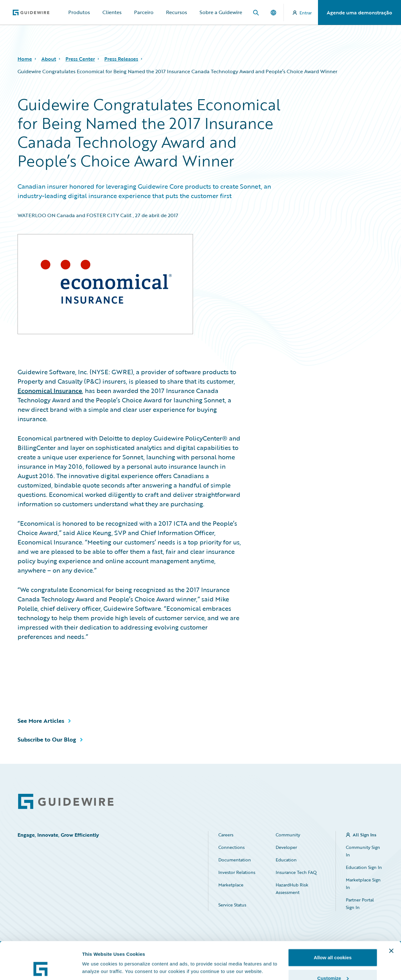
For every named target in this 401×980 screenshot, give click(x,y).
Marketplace (231, 885)
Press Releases (121, 59)
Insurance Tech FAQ (296, 872)
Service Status (232, 905)
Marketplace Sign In (363, 883)
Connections (232, 847)
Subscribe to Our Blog (47, 739)
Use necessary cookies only (333, 963)
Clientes (112, 12)
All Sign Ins (365, 835)
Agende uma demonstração (359, 13)
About (49, 59)
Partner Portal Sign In (360, 903)
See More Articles (41, 721)
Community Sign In (363, 851)
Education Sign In (364, 867)
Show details (97, 953)
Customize (333, 943)
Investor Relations (237, 872)
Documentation (235, 860)
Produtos (79, 12)
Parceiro (144, 12)
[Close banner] (391, 916)
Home (25, 59)
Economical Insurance (50, 390)
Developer (286, 847)
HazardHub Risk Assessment (292, 888)
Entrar (302, 13)
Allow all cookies (333, 922)
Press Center (80, 59)
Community (288, 835)
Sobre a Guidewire (221, 12)
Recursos (177, 12)
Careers (226, 835)
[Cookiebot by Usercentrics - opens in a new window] (41, 968)
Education (286, 860)
